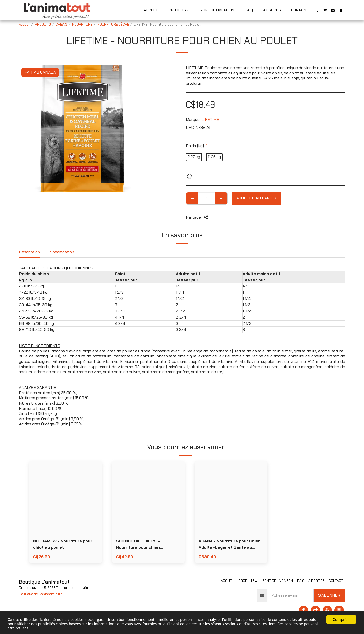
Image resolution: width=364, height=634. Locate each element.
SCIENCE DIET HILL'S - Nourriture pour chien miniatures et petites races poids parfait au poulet (144, 545)
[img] (65, 498)
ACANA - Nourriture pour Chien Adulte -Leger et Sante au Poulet (230, 545)
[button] (316, 10)
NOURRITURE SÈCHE (113, 24)
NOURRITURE (82, 24)
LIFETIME (210, 120)
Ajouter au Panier (256, 198)
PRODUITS (43, 24)
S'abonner (329, 595)
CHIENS (61, 24)
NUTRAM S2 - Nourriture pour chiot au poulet (63, 544)
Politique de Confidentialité (41, 594)
